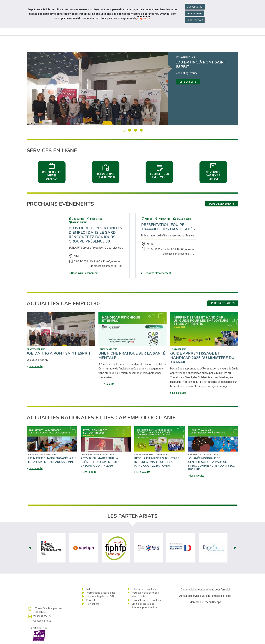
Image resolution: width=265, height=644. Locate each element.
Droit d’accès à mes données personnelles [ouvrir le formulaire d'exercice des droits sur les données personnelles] (144, 606)
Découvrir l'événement (85, 273)
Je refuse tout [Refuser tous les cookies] (195, 20)
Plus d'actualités (223, 303)
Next (235, 548)
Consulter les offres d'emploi (52, 171)
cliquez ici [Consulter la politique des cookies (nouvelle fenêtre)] (144, 18)
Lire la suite (188, 82)
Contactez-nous (42, 621)
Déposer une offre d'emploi (106, 171)
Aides (89, 589)
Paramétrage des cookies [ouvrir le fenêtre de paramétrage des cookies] (146, 600)
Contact (90, 600)
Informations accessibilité (100, 593)
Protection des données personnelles (145, 595)
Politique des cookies (144, 589)
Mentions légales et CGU (100, 596)
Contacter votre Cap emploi (213, 171)
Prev (30, 548)
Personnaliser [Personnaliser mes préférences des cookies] (195, 13)
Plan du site (93, 604)
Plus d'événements (222, 204)
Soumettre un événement (159, 171)
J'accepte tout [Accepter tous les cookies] (195, 7)
